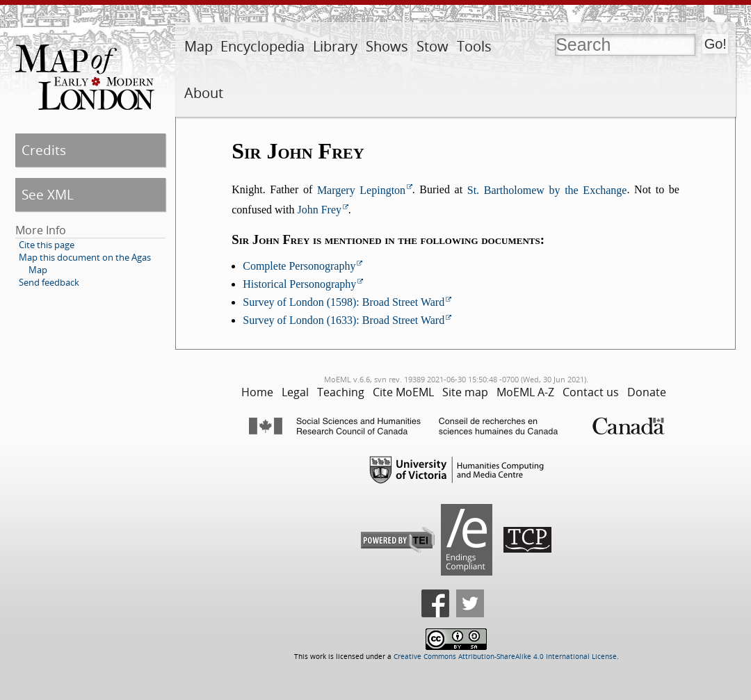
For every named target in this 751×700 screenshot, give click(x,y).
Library (335, 46)
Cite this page (47, 245)
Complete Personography (299, 266)
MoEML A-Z (525, 392)
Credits (44, 150)
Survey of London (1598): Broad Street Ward (344, 302)
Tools (474, 46)
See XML (48, 194)
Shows (387, 46)
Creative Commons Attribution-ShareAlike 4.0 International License (505, 657)
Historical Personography (299, 284)
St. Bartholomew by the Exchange (547, 190)
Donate (647, 392)
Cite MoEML (403, 392)
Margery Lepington (361, 190)
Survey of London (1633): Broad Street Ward (344, 320)
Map (199, 46)
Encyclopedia (263, 46)
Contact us (591, 392)
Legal (295, 392)
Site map (465, 392)
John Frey (319, 210)
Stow (433, 46)
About (204, 93)
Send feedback (49, 282)
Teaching (341, 392)
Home (257, 392)
